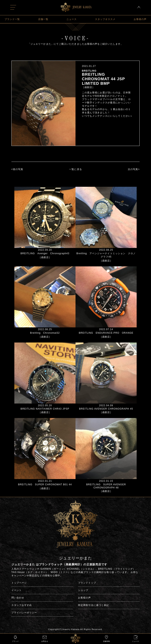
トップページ (19, 583)
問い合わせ (18, 598)
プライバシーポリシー (24, 613)
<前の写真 (17, 169)
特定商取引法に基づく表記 (93, 605)
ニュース (72, 19)
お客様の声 (140, 19)
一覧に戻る (75, 169)
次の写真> (134, 169)
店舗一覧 (43, 19)
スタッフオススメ (105, 19)
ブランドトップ (87, 583)
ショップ (83, 590)
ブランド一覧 (12, 19)
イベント (17, 590)
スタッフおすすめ (22, 605)
